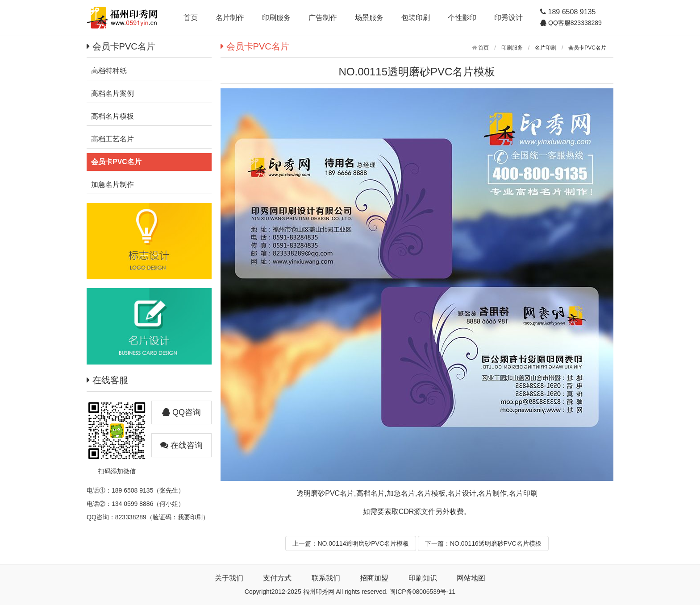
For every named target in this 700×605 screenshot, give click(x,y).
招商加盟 (374, 578)
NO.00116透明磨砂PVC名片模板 (496, 543)
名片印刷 (546, 48)
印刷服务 (276, 18)
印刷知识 (423, 578)
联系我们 (326, 578)
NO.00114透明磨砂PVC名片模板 (363, 543)
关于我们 (229, 578)
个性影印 (462, 18)
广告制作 (323, 18)
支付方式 (277, 578)
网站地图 (471, 578)
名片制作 (230, 18)
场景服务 (369, 18)
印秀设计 (508, 18)
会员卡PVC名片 (587, 48)
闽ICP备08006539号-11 (422, 592)
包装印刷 (416, 18)
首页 (191, 18)
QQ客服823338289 (574, 23)
